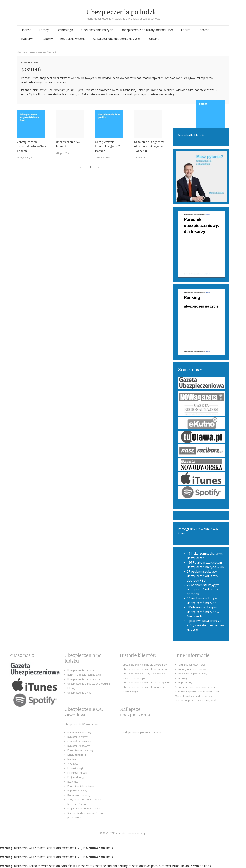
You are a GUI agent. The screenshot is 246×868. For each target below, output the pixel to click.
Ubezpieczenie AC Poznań (68, 144)
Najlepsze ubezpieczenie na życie (142, 732)
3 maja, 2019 (141, 158)
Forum (186, 30)
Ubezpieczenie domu (79, 693)
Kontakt (153, 39)
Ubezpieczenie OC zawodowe (82, 724)
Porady (44, 30)
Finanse (26, 30)
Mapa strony (185, 682)
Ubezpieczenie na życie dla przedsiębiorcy (147, 682)
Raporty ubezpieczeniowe (193, 669)
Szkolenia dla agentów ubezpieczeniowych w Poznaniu (149, 146)
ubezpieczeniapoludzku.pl (131, 833)
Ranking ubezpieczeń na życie (84, 675)
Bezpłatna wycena (73, 39)
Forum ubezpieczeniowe (192, 665)
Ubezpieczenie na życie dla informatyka (145, 669)
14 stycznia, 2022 (26, 158)
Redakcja (183, 678)
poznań (40, 52)
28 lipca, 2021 (63, 153)
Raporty (47, 39)
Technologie (65, 30)
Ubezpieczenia (25, 52)
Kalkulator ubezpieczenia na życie (116, 39)
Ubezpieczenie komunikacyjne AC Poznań (107, 146)
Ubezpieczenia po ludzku (123, 12)
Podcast (203, 30)
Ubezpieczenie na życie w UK (84, 679)
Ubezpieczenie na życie (97, 30)
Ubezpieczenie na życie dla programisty (145, 665)
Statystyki (27, 39)
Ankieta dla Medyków (193, 135)
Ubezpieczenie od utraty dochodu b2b (147, 30)
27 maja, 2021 (103, 158)
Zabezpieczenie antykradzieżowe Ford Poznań (32, 146)
